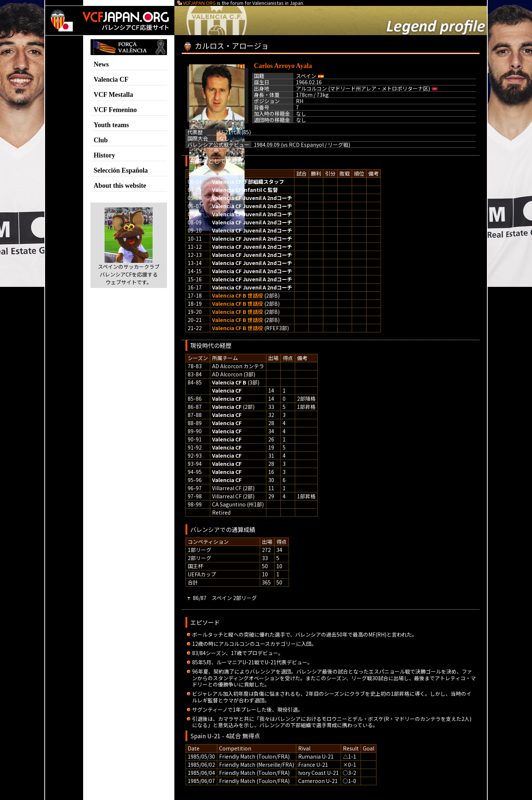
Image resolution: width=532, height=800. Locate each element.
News (101, 64)
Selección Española (121, 170)
